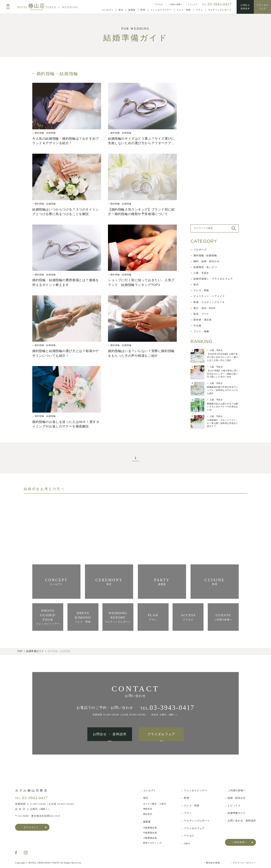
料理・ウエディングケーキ (209, 149)
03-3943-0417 (35, 798)
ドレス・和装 (201, 137)
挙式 (196, 131)
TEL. (167, 708)
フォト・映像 (201, 178)
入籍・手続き (201, 119)
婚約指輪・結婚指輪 (205, 102)
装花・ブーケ (201, 160)
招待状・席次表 (203, 166)
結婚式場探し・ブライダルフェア (213, 125)
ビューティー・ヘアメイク (209, 143)
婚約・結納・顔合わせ (207, 108)
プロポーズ (200, 96)
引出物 (197, 172)
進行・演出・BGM (204, 155)
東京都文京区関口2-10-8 (38, 816)
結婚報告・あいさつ (205, 114)
